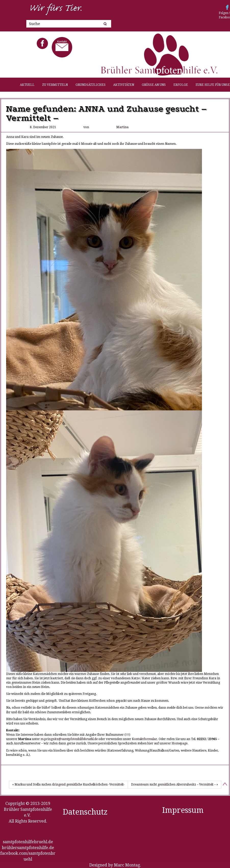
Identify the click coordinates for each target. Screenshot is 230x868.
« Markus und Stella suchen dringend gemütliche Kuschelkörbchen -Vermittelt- (68, 784)
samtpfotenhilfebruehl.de (28, 842)
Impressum (183, 810)
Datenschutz (85, 812)
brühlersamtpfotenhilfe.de (28, 848)
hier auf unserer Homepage (167, 743)
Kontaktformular (144, 739)
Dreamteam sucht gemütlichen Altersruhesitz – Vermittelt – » (175, 784)
